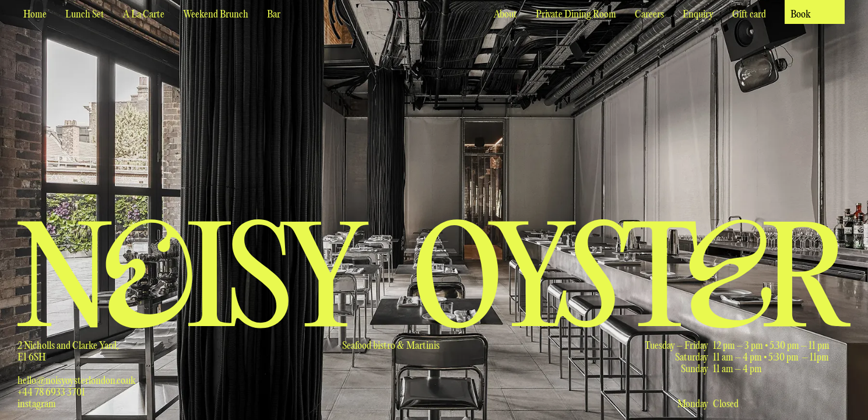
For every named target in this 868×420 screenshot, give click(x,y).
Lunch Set (85, 15)
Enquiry (698, 15)
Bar (274, 15)
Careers (649, 15)
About (505, 15)
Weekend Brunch (216, 15)
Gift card (749, 15)
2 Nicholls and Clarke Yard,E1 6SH (68, 352)
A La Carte (144, 15)
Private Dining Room (576, 15)
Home (35, 15)
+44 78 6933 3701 (51, 393)
